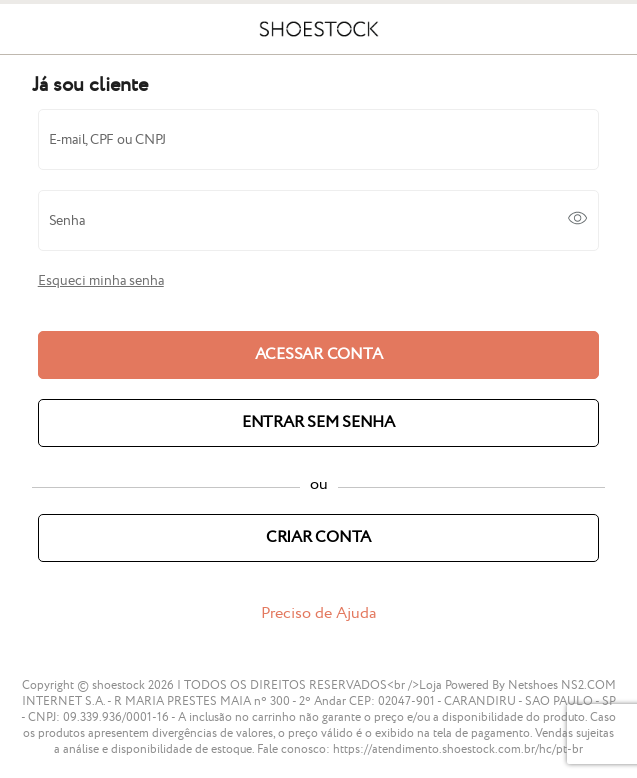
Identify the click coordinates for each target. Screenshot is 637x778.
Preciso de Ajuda (318, 613)
